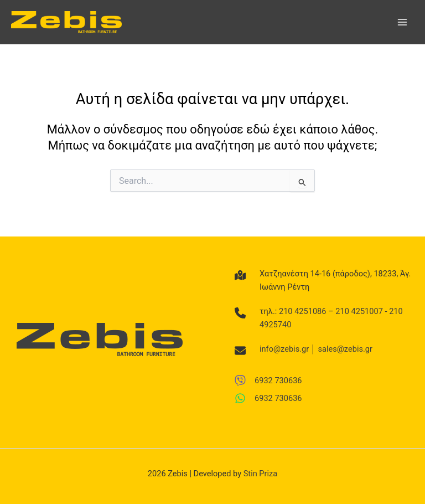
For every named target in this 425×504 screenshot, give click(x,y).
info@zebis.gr (284, 349)
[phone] (240, 313)
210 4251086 (303, 311)
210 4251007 (359, 311)
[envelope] (240, 351)
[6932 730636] (268, 380)
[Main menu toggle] (402, 22)
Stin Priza (260, 474)
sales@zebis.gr (345, 349)
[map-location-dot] (240, 275)
